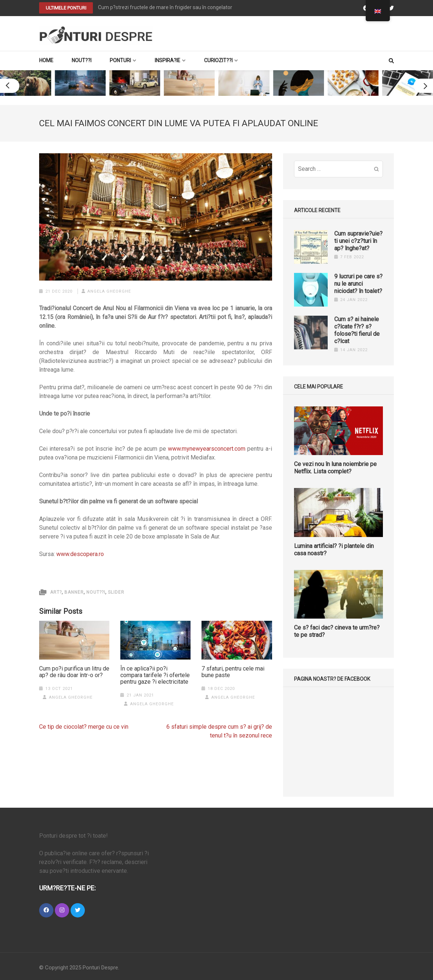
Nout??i (82, 60)
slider (116, 592)
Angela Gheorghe (109, 291)
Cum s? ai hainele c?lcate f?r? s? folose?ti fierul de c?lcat (357, 330)
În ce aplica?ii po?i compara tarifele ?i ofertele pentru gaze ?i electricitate (155, 675)
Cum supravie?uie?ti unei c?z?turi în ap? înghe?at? (358, 241)
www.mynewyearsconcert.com (207, 449)
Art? (56, 592)
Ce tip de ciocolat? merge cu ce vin (84, 727)
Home (46, 60)
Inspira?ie (167, 60)
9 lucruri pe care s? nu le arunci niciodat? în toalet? (358, 284)
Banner (74, 592)
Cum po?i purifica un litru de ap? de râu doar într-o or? (74, 672)
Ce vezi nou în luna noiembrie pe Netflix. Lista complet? (335, 468)
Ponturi (120, 60)
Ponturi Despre (100, 968)
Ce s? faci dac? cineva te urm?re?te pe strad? (337, 631)
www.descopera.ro (80, 554)
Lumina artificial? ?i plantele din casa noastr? (334, 550)
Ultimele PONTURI (66, 8)
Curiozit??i (218, 60)
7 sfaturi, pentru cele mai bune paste (233, 672)
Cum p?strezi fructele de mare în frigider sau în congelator (165, 7)
